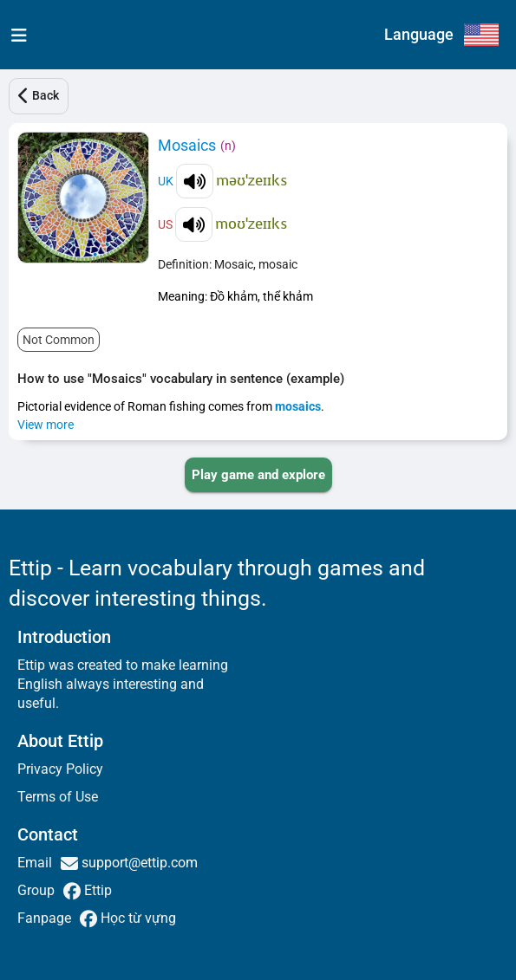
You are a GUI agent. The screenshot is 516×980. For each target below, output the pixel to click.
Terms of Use (58, 797)
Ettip (96, 890)
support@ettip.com (138, 863)
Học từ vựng (137, 918)
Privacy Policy (60, 769)
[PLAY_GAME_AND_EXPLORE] (258, 475)
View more (46, 425)
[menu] (15, 35)
